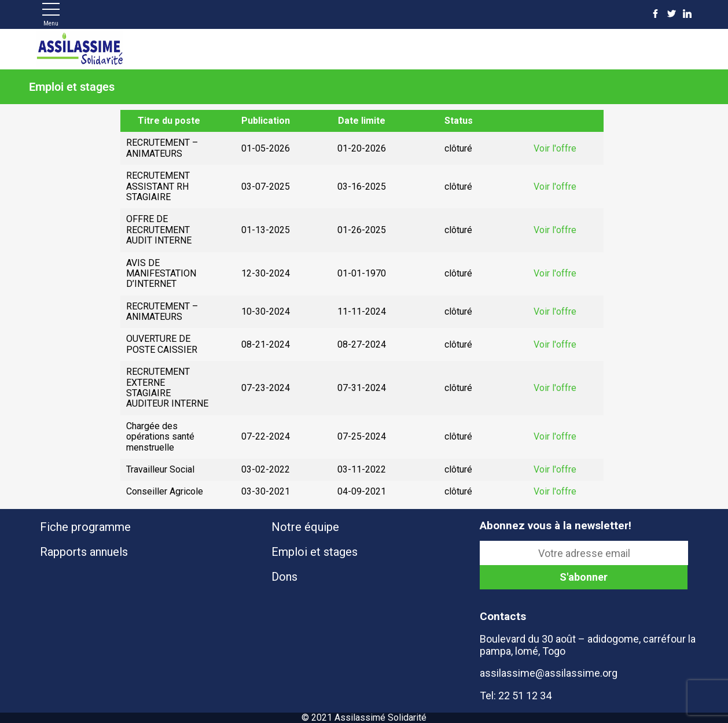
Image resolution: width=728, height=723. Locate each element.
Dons (284, 577)
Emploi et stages (315, 552)
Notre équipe (305, 527)
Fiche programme (85, 527)
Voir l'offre (555, 148)
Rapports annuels (84, 552)
